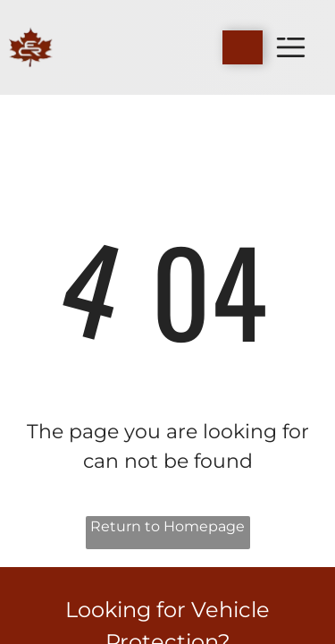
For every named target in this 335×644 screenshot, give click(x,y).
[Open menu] (291, 47)
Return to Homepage (167, 526)
